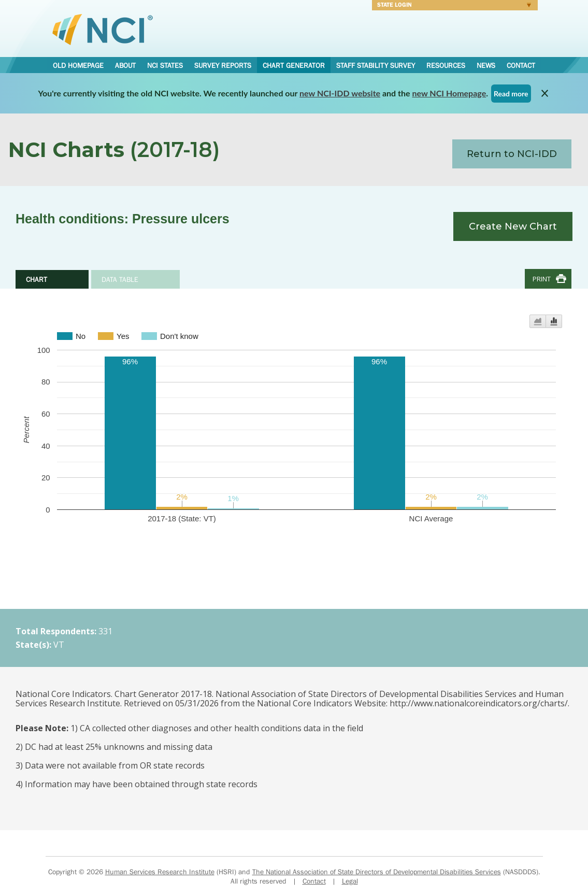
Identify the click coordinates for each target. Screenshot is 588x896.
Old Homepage (78, 65)
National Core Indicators (103, 29)
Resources (446, 65)
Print (542, 279)
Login (451, 6)
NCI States (165, 65)
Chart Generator (294, 65)
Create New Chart (513, 226)
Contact (521, 65)
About (125, 65)
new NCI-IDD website (340, 93)
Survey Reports (223, 65)
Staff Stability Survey (376, 65)
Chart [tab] (37, 279)
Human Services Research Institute (160, 872)
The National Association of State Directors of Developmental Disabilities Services (377, 872)
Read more (511, 94)
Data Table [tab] (120, 279)
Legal (350, 881)
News (486, 65)
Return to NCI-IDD (512, 154)
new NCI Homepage (449, 93)
